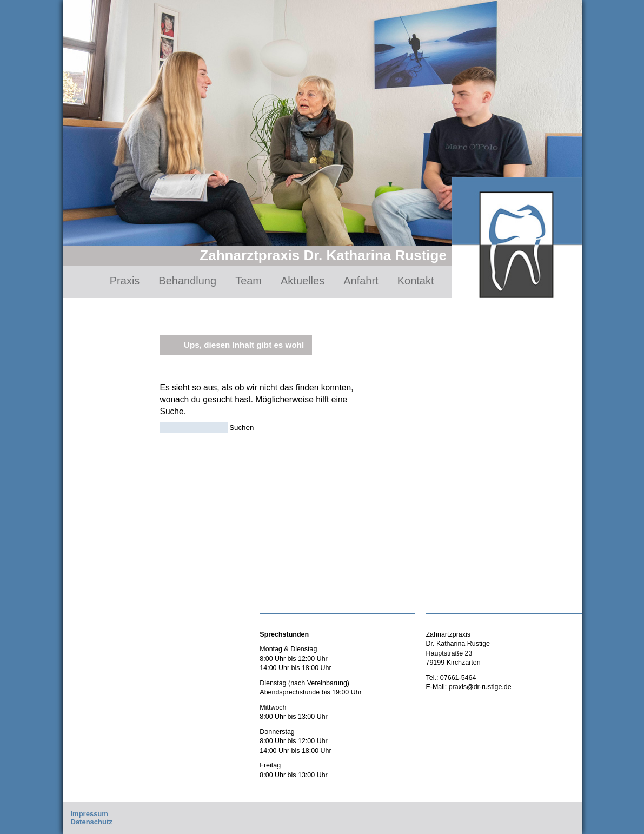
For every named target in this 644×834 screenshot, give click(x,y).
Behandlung (187, 281)
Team (248, 281)
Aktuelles (303, 281)
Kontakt (416, 281)
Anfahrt (361, 281)
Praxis (125, 281)
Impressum (89, 814)
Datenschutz (92, 822)
